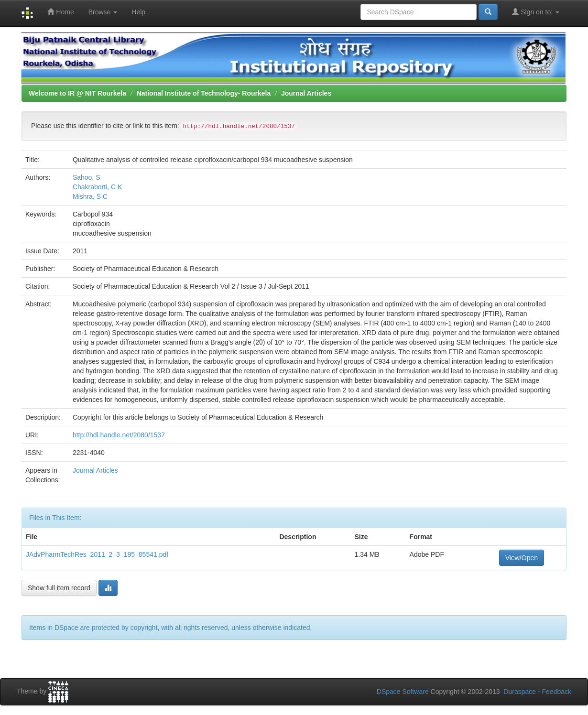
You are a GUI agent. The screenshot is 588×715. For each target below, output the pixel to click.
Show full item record (59, 588)
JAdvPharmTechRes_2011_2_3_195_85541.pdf (97, 554)
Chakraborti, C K (97, 187)
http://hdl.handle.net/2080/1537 (119, 435)
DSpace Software (403, 692)
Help (138, 12)
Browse (103, 12)
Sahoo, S (87, 177)
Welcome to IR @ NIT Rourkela (77, 93)
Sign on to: (536, 12)
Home (60, 12)
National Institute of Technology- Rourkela (204, 93)
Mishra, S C (90, 196)
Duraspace (520, 692)
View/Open (522, 558)
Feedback (557, 692)
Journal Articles (306, 93)
